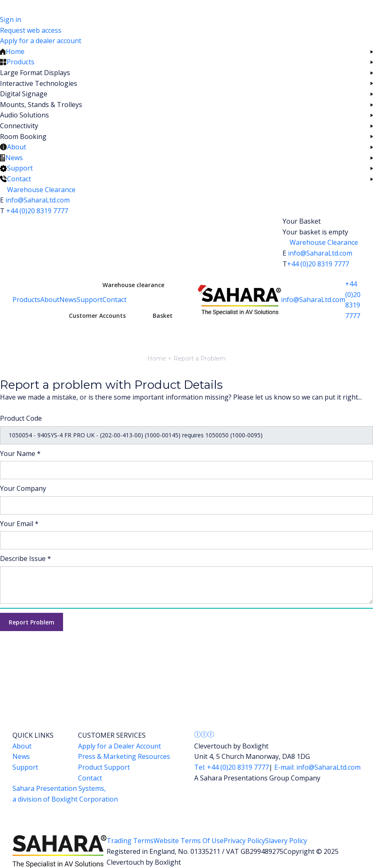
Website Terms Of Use (189, 841)
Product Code (21, 418)
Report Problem (32, 622)
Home (157, 358)
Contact (115, 300)
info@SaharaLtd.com (38, 200)
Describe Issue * (26, 558)
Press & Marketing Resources (124, 756)
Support (90, 300)
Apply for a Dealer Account (119, 746)
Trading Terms (130, 841)
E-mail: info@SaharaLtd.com (317, 767)
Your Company (23, 488)
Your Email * (19, 524)
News (68, 300)
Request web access (31, 30)
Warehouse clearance (133, 285)
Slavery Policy (286, 841)
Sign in (11, 20)
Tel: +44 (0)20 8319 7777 (232, 767)
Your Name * (20, 454)
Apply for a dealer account (41, 41)
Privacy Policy (244, 841)
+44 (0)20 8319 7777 (37, 211)
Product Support (104, 767)
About (50, 300)
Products (26, 300)
